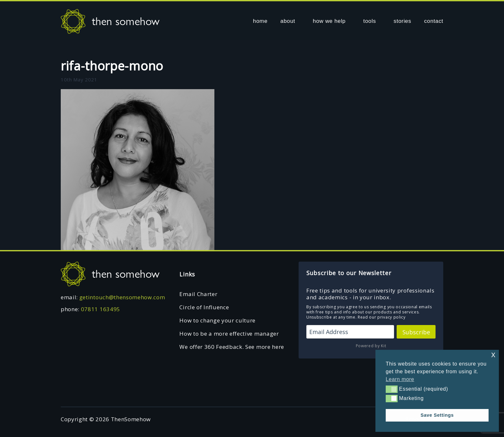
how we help (329, 21)
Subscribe (416, 332)
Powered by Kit (371, 346)
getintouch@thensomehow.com (122, 297)
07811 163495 (101, 309)
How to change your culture (217, 320)
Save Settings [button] (437, 415)
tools (369, 21)
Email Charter (198, 294)
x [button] (493, 354)
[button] (392, 389)
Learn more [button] (400, 379)
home (260, 21)
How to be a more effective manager (229, 334)
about (288, 21)
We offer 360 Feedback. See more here (232, 347)
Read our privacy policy (382, 317)
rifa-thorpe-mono (112, 66)
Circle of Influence (204, 307)
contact (434, 21)
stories (403, 21)
